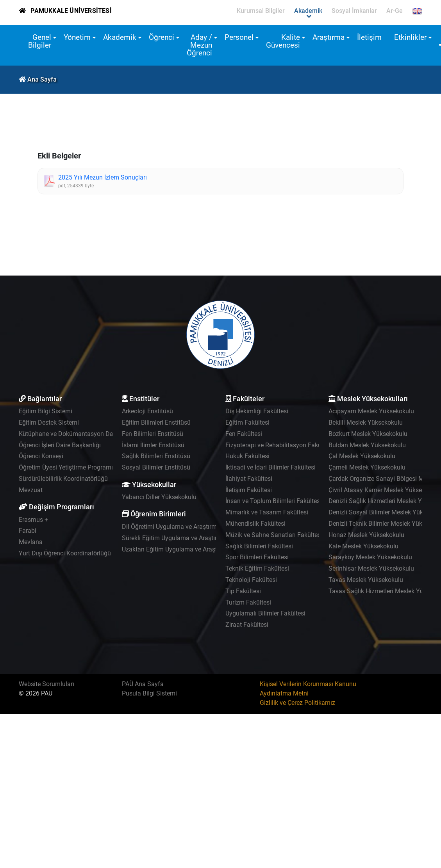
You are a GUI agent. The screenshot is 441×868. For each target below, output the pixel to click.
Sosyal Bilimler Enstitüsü (156, 467)
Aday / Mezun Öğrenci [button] (199, 45)
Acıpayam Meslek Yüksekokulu (371, 411)
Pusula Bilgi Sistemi (149, 693)
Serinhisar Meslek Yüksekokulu (371, 568)
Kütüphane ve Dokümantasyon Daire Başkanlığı (85, 434)
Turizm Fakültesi (248, 602)
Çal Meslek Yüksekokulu (362, 456)
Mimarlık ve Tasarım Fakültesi (267, 512)
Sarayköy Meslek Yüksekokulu (370, 557)
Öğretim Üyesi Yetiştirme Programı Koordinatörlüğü (89, 467)
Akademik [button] (120, 37)
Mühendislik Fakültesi (255, 524)
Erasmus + (33, 520)
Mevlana (31, 542)
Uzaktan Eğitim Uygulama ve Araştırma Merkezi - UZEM (198, 549)
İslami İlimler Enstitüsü (153, 445)
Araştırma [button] (329, 37)
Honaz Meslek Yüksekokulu (366, 535)
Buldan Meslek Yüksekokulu (367, 445)
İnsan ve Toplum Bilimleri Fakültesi (273, 501)
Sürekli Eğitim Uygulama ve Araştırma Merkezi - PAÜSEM (200, 538)
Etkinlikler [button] (410, 37)
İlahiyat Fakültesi (249, 479)
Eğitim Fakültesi (247, 422)
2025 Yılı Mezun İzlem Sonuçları (103, 177)
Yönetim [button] (77, 37)
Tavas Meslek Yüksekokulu (366, 580)
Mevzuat (31, 490)
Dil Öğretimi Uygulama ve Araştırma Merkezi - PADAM (196, 527)
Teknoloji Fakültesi (251, 580)
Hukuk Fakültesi (247, 456)
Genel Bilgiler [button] (40, 41)
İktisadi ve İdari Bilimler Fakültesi (270, 467)
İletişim (369, 37)
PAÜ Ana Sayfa (143, 684)
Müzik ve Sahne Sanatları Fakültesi (274, 535)
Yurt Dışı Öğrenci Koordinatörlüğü (65, 553)
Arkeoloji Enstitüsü (147, 411)
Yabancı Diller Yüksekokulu (159, 497)
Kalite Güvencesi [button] (283, 41)
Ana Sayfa (42, 79)
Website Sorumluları (46, 684)
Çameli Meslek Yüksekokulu (367, 467)
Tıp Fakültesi (243, 591)
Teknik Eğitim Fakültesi (257, 568)
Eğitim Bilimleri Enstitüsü (156, 422)
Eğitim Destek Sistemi (49, 422)
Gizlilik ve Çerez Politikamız (297, 703)
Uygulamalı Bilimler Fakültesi (265, 613)
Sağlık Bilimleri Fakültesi (259, 546)
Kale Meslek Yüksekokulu (363, 546)
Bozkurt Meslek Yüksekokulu (368, 434)
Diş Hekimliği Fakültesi (257, 411)
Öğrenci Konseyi (41, 456)
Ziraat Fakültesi (247, 625)
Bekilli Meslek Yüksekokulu (366, 422)
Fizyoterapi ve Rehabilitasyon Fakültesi (279, 445)
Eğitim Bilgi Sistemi (46, 411)
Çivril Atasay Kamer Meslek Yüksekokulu (384, 490)
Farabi (28, 531)
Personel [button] (239, 37)
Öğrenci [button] (162, 37)
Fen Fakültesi (244, 434)
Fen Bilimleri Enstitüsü (153, 434)
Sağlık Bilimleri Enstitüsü (156, 456)
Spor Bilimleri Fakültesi (257, 557)
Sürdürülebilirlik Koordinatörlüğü (63, 479)
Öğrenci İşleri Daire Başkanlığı (60, 445)
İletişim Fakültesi (249, 490)
